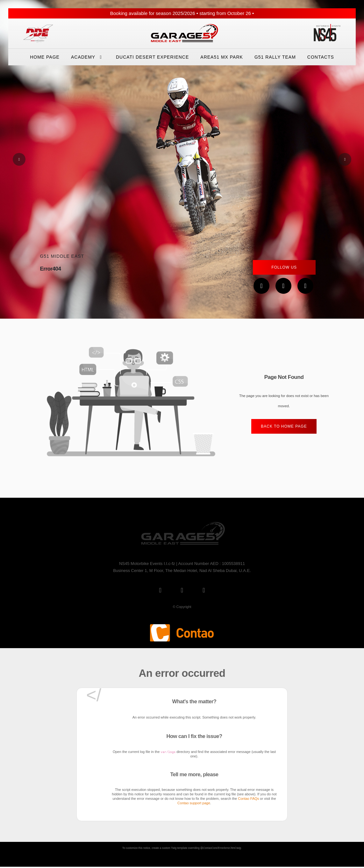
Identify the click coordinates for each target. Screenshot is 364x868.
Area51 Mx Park (222, 57)
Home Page (45, 57)
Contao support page (194, 803)
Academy (88, 57)
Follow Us (284, 267)
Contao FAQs (248, 799)
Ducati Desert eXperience (152, 57)
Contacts (321, 57)
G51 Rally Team (275, 57)
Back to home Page (284, 426)
